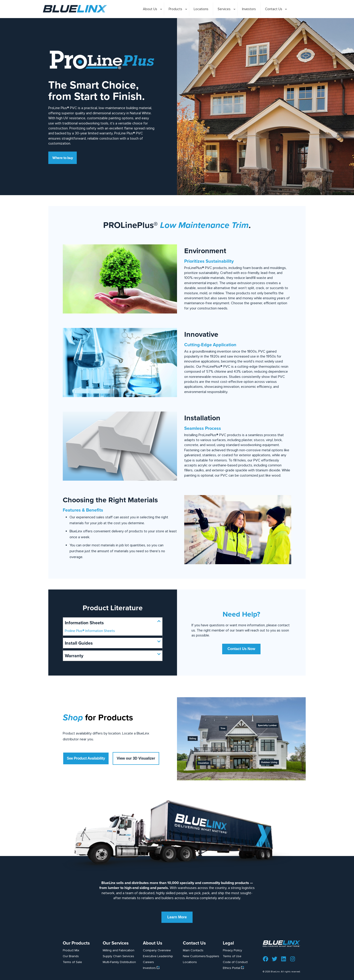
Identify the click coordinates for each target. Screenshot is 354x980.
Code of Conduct (235, 962)
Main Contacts (193, 950)
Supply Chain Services (118, 956)
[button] (113, 623)
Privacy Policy (232, 950)
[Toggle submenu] (151, 20)
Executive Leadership (158, 956)
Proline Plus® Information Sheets (90, 631)
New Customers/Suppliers (201, 956)
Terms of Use (232, 956)
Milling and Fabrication (119, 950)
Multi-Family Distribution (119, 962)
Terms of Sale (72, 962)
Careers (148, 962)
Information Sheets (84, 623)
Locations (190, 962)
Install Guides (79, 643)
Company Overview (157, 950)
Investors (151, 968)
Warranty (74, 656)
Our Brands (71, 956)
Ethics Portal (233, 968)
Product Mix (71, 950)
